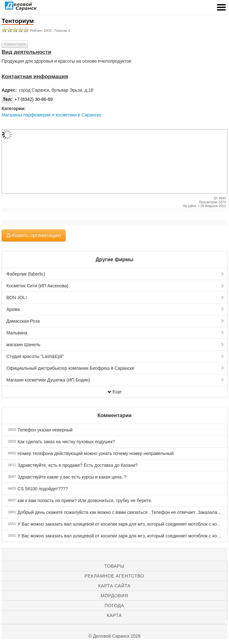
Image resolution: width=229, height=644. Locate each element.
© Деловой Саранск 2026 (114, 636)
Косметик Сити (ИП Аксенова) (115, 286)
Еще (114, 392)
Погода (114, 605)
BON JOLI (115, 297)
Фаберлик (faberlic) (115, 274)
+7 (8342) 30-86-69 (27, 99)
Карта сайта (114, 586)
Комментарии (15, 44)
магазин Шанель (115, 345)
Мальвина (115, 333)
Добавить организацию (34, 235)
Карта (114, 615)
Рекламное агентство (114, 576)
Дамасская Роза (115, 321)
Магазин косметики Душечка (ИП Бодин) (115, 380)
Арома (115, 309)
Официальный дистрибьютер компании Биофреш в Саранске (115, 368)
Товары (114, 566)
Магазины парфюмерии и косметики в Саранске (51, 115)
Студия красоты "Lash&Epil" (115, 356)
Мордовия (114, 596)
